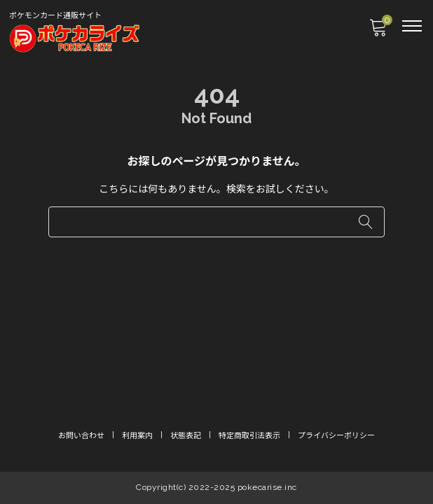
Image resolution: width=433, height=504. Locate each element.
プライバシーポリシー (336, 436)
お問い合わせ (81, 436)
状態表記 (186, 436)
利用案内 (137, 436)
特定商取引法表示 (249, 436)
